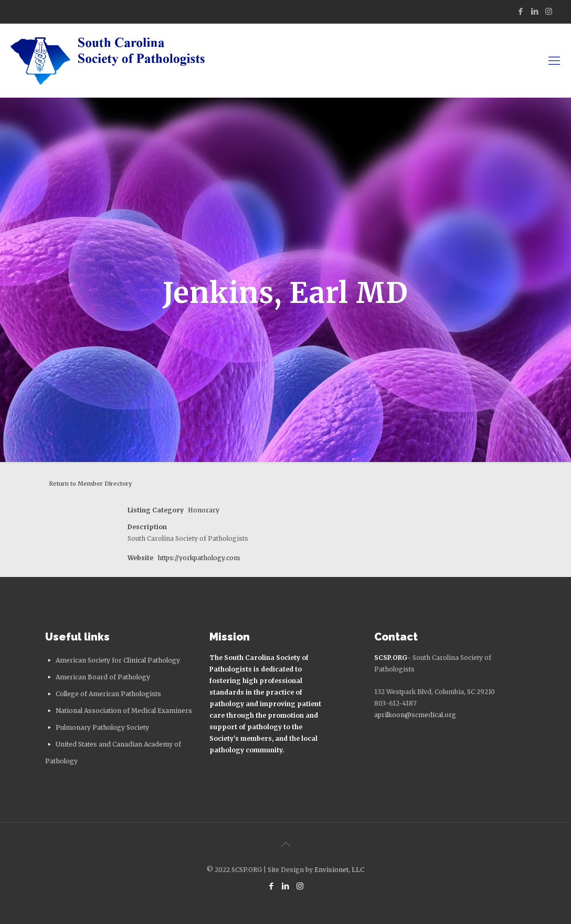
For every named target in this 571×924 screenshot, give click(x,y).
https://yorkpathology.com (199, 558)
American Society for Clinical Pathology (118, 660)
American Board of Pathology (103, 677)
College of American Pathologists (108, 694)
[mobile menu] (554, 60)
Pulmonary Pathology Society (102, 727)
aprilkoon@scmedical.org (415, 715)
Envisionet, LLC (339, 870)
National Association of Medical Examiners (124, 711)
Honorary (204, 510)
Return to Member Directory (90, 484)
